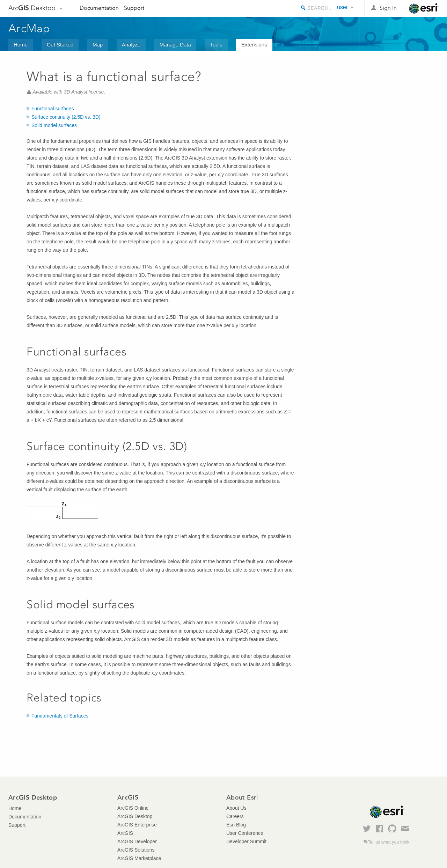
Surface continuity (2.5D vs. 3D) (66, 117)
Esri (424, 8)
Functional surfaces (53, 109)
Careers (235, 816)
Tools (216, 45)
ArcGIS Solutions (136, 850)
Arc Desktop (32, 8)
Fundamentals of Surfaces (60, 716)
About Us (236, 808)
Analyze (131, 45)
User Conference (245, 833)
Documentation (99, 8)
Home (21, 45)
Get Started (60, 45)
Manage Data (175, 45)
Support (134, 8)
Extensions (254, 45)
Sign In (388, 8)
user (342, 7)
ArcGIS (125, 833)
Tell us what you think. (389, 842)
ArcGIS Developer (137, 841)
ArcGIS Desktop (135, 816)
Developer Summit (246, 841)
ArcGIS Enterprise (137, 825)
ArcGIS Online (133, 808)
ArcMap (30, 28)
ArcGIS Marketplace (139, 858)
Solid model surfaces (54, 125)
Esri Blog (236, 825)
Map (98, 45)
